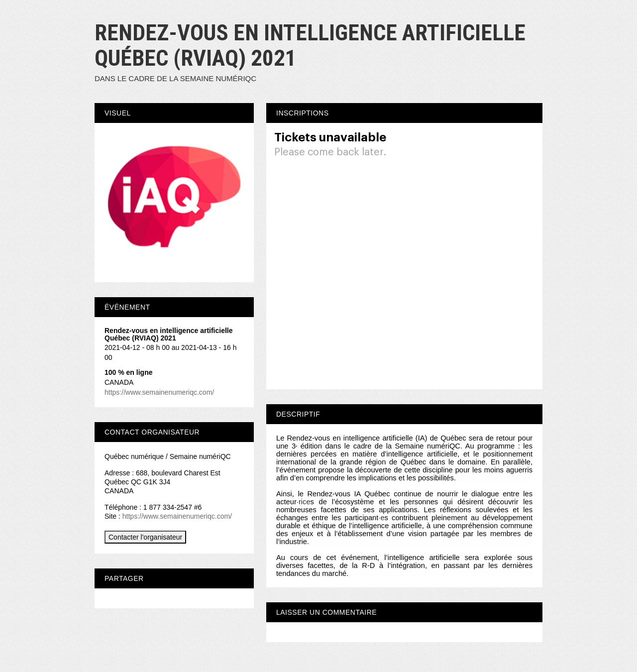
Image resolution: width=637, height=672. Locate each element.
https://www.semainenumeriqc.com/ (159, 392)
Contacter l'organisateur (145, 537)
